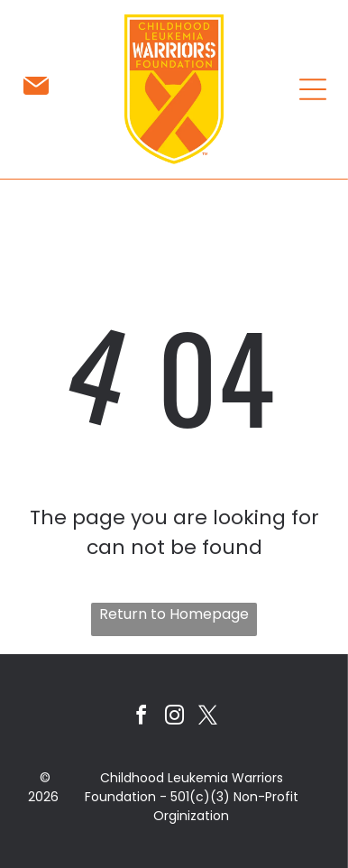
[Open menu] (313, 89)
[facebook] (141, 718)
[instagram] (174, 718)
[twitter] (207, 718)
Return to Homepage (174, 614)
